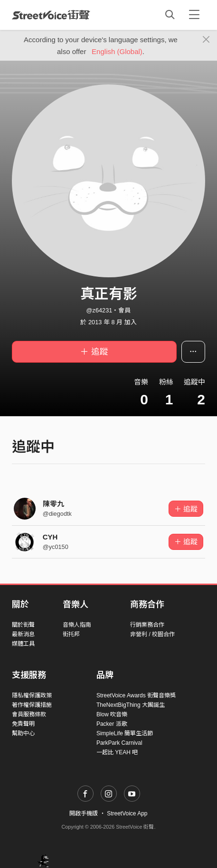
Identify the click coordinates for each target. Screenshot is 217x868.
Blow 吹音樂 (112, 714)
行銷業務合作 (147, 625)
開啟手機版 (84, 813)
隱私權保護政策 (32, 695)
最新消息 (23, 634)
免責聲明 (23, 724)
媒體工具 (23, 644)
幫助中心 (23, 733)
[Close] (206, 40)
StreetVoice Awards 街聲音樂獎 (136, 695)
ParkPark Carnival (119, 743)
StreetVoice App (127, 813)
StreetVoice (51, 15)
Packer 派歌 (112, 724)
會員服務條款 (29, 714)
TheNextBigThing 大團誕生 (131, 705)
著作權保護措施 (32, 705)
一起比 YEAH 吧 (117, 752)
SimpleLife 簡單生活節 (125, 733)
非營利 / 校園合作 (152, 634)
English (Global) (117, 51)
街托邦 (71, 634)
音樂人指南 (77, 625)
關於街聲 (23, 625)
